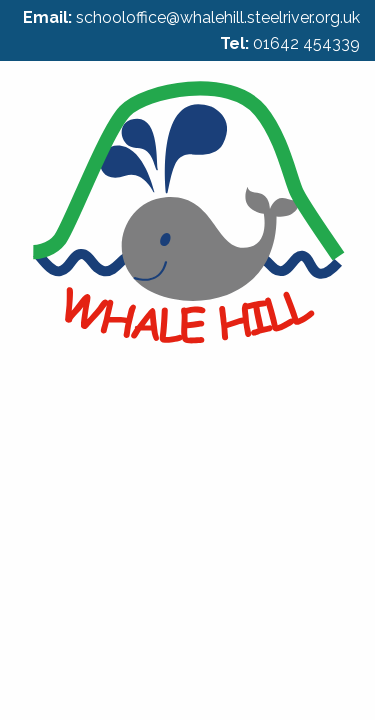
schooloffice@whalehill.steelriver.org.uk (218, 17)
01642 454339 (306, 43)
